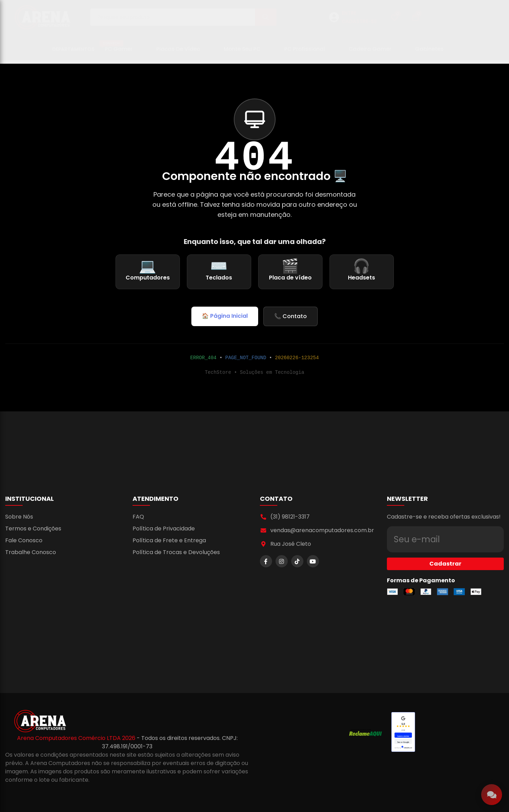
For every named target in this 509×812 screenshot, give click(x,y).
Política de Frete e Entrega (169, 540)
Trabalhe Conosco (31, 552)
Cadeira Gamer (370, 52)
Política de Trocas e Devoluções (176, 552)
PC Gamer (116, 50)
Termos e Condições (33, 529)
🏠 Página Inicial (225, 316)
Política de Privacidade (164, 529)
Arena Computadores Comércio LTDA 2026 (77, 738)
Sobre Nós (19, 517)
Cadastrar (445, 551)
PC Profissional (305, 52)
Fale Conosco (24, 540)
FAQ (138, 517)
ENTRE (349, 16)
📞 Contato (291, 316)
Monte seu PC (242, 52)
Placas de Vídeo (178, 52)
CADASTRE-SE (359, 25)
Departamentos (73, 53)
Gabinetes (429, 52)
